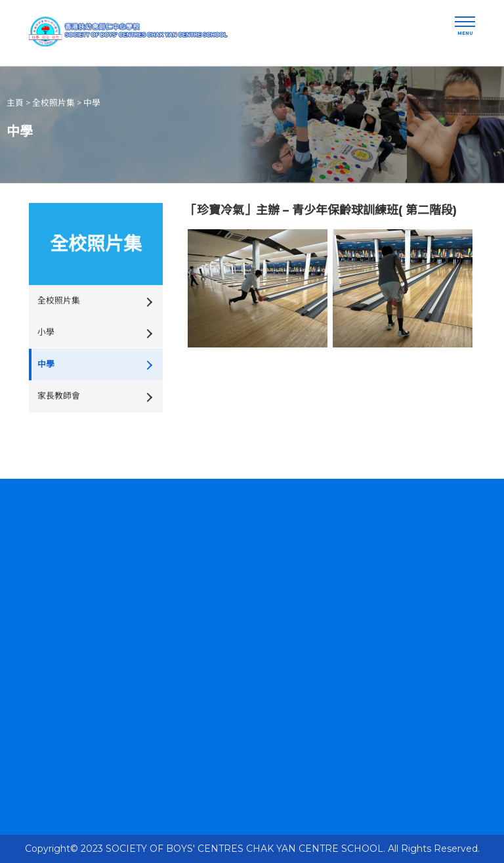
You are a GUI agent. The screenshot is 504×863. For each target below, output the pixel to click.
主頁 (15, 102)
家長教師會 (59, 394)
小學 (46, 331)
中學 (92, 102)
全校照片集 (53, 102)
